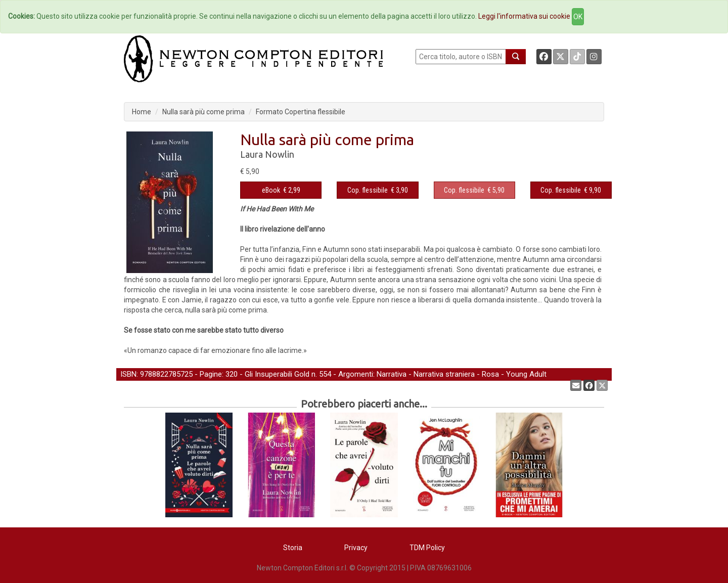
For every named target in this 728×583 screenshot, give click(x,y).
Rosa (490, 374)
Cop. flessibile (368, 190)
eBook (271, 190)
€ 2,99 (281, 190)
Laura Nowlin (267, 154)
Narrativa (392, 374)
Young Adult (526, 374)
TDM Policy (427, 548)
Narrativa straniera (444, 374)
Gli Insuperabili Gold (277, 374)
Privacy (356, 548)
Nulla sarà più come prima (203, 112)
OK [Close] (578, 17)
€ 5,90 (474, 190)
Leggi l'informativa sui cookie (524, 16)
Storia (293, 548)
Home (142, 112)
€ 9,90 (571, 190)
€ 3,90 (378, 190)
